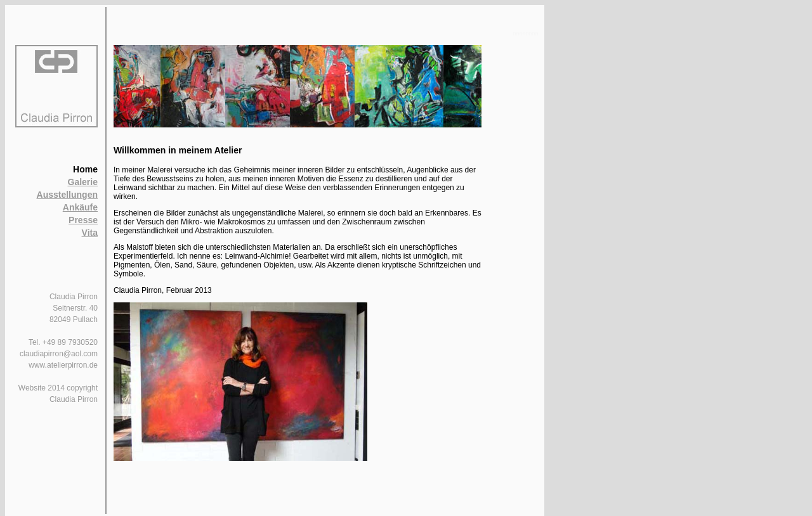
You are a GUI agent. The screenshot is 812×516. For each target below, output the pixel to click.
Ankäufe (80, 207)
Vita (90, 233)
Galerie (83, 182)
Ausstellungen (67, 195)
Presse (83, 220)
